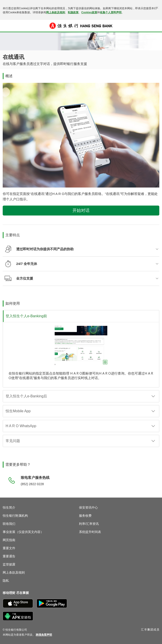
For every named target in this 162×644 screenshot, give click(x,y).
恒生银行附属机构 (15, 516)
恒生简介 (9, 507)
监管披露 (9, 564)
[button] (6, 26)
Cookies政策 (89, 12)
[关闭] (157, 8)
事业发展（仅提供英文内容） (23, 532)
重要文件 (9, 548)
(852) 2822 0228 (32, 484)
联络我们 (9, 524)
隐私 (6, 581)
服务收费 (85, 516)
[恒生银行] (81, 26)
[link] (44, 635)
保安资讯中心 (88, 507)
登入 (156, 29)
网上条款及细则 (56, 12)
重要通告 (9, 556)
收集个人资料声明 (111, 12)
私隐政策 (73, 12)
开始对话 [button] (81, 210)
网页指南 (9, 540)
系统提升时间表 (90, 532)
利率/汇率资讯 (89, 524)
